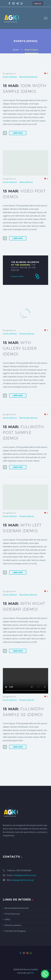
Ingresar (38, 3)
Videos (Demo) (26, 182)
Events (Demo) (10, 77)
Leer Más (18, 133)
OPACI (8, 919)
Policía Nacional (12, 914)
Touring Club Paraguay (15, 931)
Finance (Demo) (27, 334)
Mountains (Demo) (28, 595)
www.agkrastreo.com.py (23, 880)
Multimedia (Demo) (28, 77)
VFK (32, 973)
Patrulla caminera (13, 925)
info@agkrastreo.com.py (24, 875)
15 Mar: (20, 348)
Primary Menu (46, 18)
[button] (45, 974)
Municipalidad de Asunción (17, 908)
